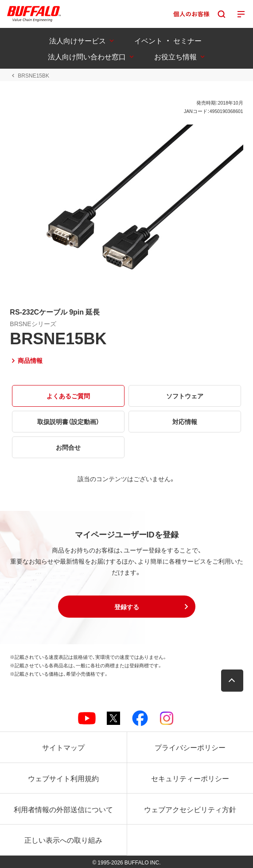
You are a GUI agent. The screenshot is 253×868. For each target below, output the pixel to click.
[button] (127, 607)
